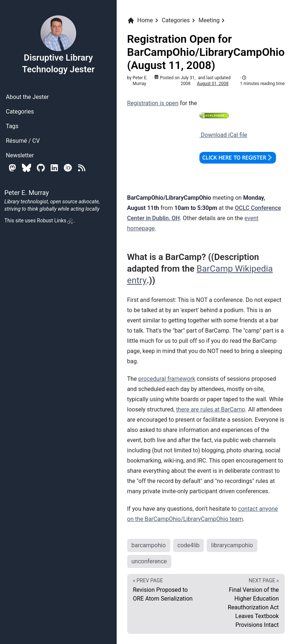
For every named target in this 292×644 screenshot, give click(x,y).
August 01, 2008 (213, 84)
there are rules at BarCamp (211, 409)
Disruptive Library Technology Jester (58, 45)
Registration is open (153, 103)
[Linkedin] (54, 168)
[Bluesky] (26, 168)
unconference (149, 561)
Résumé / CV (23, 141)
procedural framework (167, 379)
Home (140, 20)
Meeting (209, 20)
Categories (20, 112)
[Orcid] (68, 168)
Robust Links (55, 221)
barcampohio (149, 545)
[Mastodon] (12, 168)
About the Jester (27, 97)
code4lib (189, 545)
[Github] (41, 168)
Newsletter (20, 155)
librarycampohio (232, 545)
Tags (12, 126)
